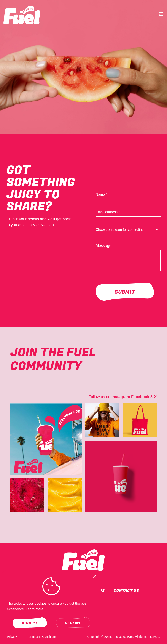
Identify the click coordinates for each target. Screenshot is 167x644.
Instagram (121, 397)
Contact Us (126, 591)
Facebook (140, 397)
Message (104, 246)
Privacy (12, 637)
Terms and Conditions (42, 637)
